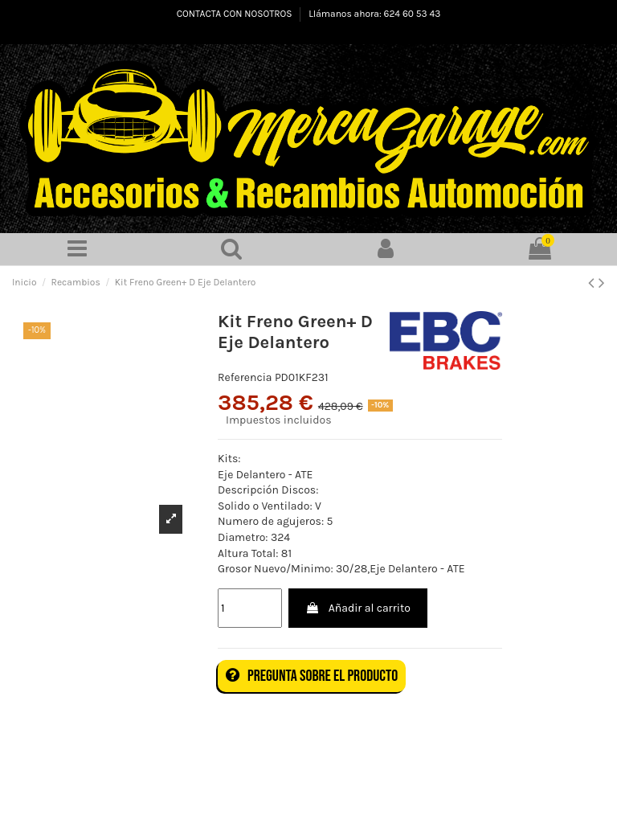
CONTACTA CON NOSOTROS (236, 14)
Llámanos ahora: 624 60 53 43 (374, 14)
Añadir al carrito (358, 608)
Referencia (245, 377)
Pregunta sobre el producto (312, 676)
